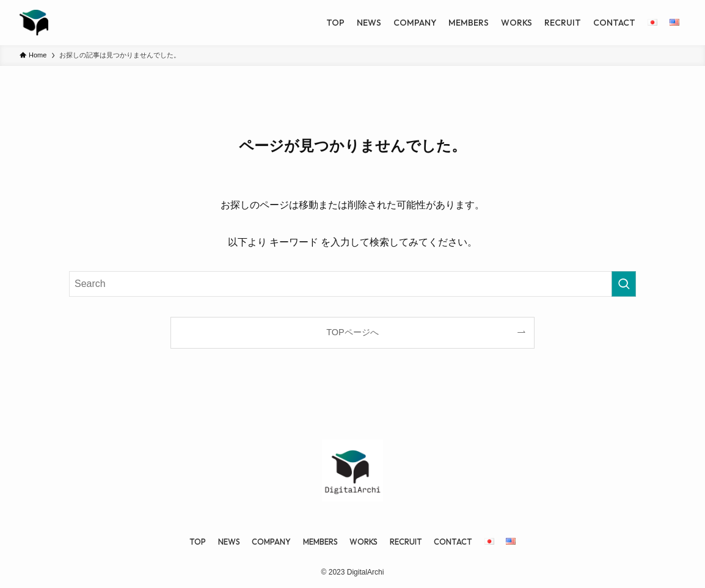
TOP (198, 542)
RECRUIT (406, 542)
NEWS (229, 542)
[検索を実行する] (624, 284)
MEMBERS (320, 542)
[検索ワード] (352, 284)
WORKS (363, 542)
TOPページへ (352, 332)
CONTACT (453, 542)
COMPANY (271, 542)
